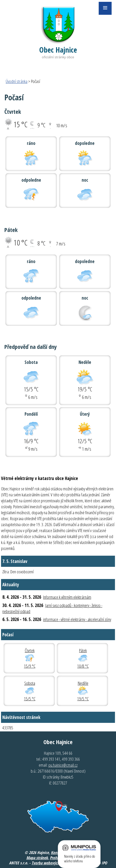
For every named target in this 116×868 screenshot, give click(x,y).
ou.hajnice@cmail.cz (63, 765)
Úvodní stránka (17, 81)
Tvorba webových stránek (52, 863)
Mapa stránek (37, 858)
